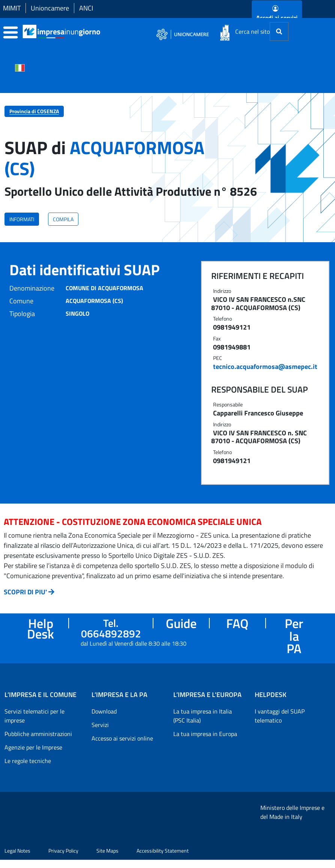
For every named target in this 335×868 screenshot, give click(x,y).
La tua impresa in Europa (205, 734)
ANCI (86, 8)
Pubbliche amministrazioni (38, 734)
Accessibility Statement (163, 851)
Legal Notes (17, 851)
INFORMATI (22, 219)
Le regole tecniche (28, 761)
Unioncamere (50, 8)
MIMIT (12, 8)
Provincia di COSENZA (34, 111)
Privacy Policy (63, 851)
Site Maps (107, 851)
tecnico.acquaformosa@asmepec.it (265, 367)
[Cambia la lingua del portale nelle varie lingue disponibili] (20, 67)
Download (104, 711)
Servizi (100, 725)
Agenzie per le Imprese (33, 747)
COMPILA (63, 219)
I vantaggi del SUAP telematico (280, 716)
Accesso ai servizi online (122, 738)
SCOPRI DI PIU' (25, 592)
